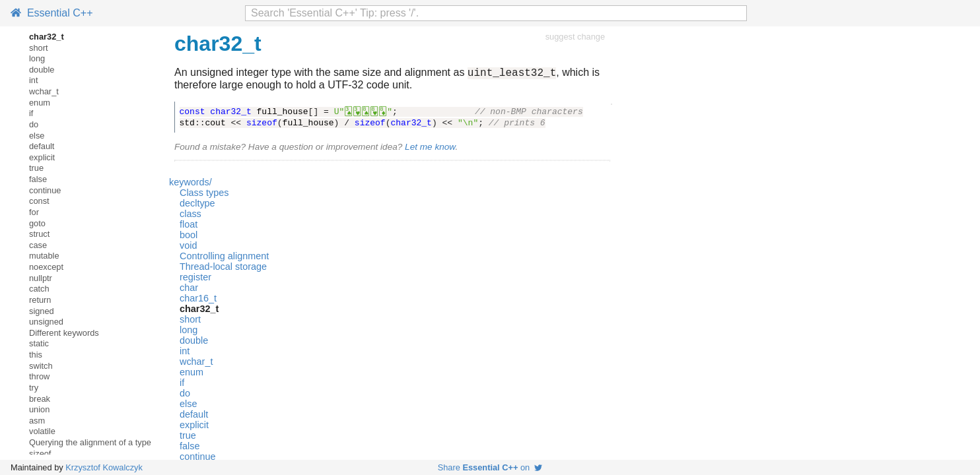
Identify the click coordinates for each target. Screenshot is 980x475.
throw (39, 376)
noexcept (46, 267)
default (42, 146)
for (34, 212)
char (189, 290)
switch (41, 366)
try (34, 388)
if (31, 113)
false (38, 179)
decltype (197, 205)
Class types (204, 195)
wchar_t (44, 91)
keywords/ (191, 184)
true (36, 168)
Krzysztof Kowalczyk (104, 467)
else (37, 136)
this (36, 355)
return (40, 300)
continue (45, 190)
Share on (490, 467)
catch (39, 289)
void (188, 247)
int (34, 80)
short (38, 48)
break (40, 399)
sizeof (40, 454)
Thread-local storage (223, 269)
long (37, 58)
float (189, 226)
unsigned (46, 322)
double (42, 70)
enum (40, 103)
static (39, 343)
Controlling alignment (224, 258)
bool (189, 237)
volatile (42, 431)
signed (42, 311)
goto (37, 223)
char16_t (198, 300)
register (195, 279)
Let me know (430, 149)
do (34, 124)
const (39, 201)
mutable (44, 256)
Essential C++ (52, 13)
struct (39, 234)
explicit (42, 157)
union (39, 409)
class (191, 216)
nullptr (41, 278)
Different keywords (64, 333)
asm (37, 421)
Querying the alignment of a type (90, 442)
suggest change (575, 37)
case (38, 245)
